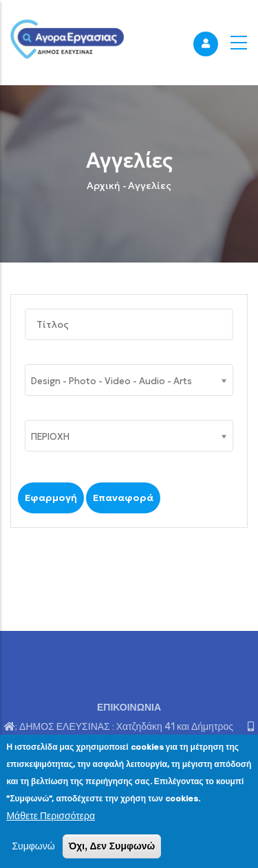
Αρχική (104, 186)
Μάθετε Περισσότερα (51, 816)
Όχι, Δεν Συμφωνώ (112, 846)
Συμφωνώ (33, 846)
